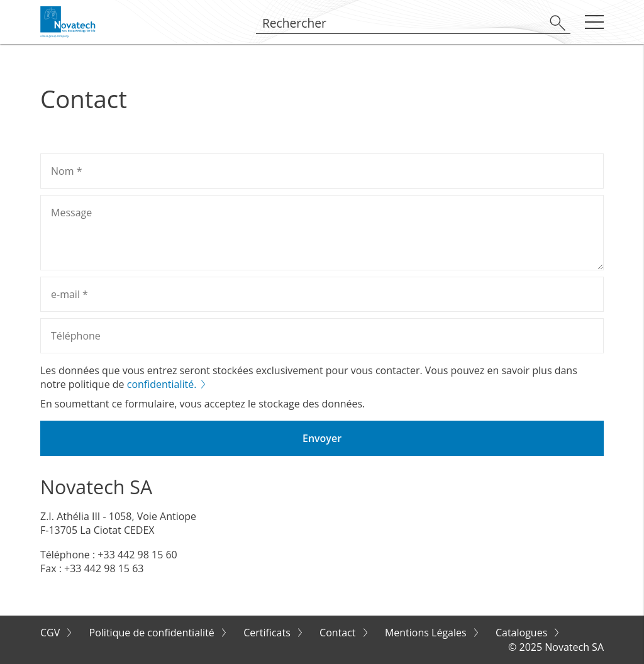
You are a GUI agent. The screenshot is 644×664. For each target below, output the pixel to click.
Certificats (268, 633)
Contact (339, 633)
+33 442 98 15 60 (137, 555)
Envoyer (322, 438)
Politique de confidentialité (153, 633)
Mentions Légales (427, 633)
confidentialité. (162, 384)
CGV (51, 633)
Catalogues (523, 633)
